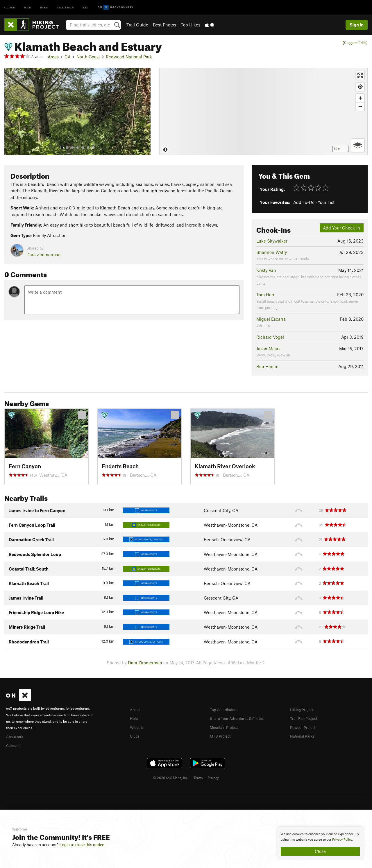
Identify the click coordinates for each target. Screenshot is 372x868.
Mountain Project (227, 727)
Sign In (357, 25)
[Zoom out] (360, 106)
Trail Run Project (306, 718)
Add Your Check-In (341, 228)
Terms (198, 777)
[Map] (263, 112)
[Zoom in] (360, 98)
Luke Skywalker (272, 241)
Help (135, 718)
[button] (10, 112)
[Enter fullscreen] (360, 75)
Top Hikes (191, 25)
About (136, 709)
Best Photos (164, 25)
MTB (28, 7)
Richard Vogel (270, 337)
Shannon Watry (272, 252)
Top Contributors (226, 709)
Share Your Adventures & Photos (242, 718)
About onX (17, 736)
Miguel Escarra (271, 319)
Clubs (136, 735)
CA (68, 57)
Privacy (213, 777)
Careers (14, 745)
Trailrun (66, 7)
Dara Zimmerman (44, 254)
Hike (44, 7)
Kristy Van (266, 270)
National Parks (304, 735)
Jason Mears (268, 349)
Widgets (138, 727)
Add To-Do (304, 202)
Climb (10, 7)
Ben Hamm (267, 366)
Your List (326, 202)
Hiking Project (304, 709)
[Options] (358, 145)
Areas (53, 57)
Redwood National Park (129, 57)
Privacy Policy (342, 840)
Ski (86, 7)
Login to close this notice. (82, 845)
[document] (320, 844)
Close (320, 851)
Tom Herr (265, 295)
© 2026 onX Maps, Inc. (171, 777)
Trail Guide (137, 25)
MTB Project (222, 735)
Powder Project (305, 727)
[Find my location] (360, 87)
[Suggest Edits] (355, 43)
